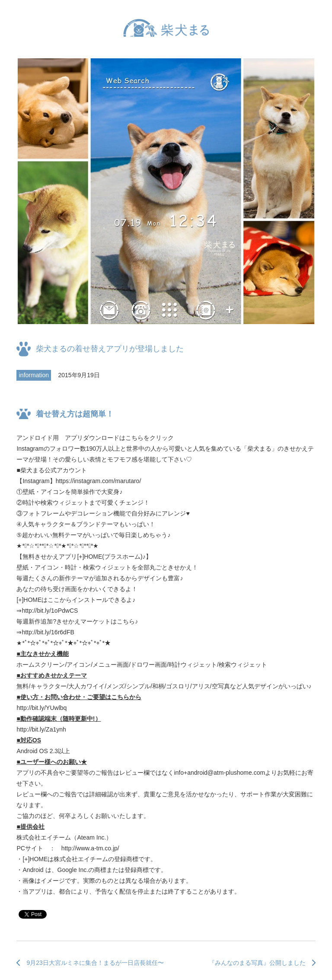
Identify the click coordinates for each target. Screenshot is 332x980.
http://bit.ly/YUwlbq (41, 708)
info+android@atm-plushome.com (219, 773)
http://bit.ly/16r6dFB (48, 632)
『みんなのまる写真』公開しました (257, 963)
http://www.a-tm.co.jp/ (90, 848)
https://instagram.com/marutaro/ (99, 481)
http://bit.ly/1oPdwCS (50, 611)
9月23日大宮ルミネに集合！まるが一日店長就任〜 (95, 963)
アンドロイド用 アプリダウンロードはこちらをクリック (95, 438)
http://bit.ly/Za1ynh (41, 729)
